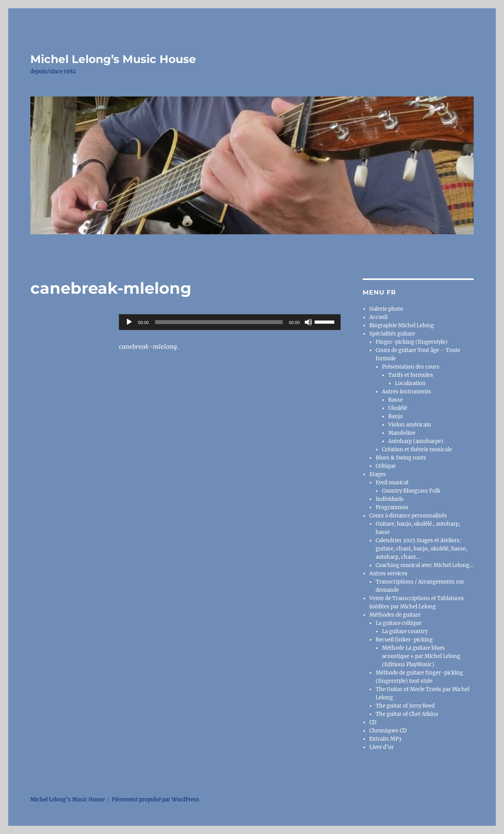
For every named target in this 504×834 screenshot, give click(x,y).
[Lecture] (129, 322)
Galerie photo (386, 309)
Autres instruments (407, 392)
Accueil (378, 317)
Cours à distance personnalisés (408, 516)
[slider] (219, 322)
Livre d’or (382, 747)
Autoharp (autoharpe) (416, 441)
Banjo (396, 416)
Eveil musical (392, 483)
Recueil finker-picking (404, 640)
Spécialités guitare (392, 334)
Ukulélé (398, 408)
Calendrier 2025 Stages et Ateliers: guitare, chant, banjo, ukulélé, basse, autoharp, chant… (421, 549)
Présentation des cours (411, 367)
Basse (396, 400)
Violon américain (410, 425)
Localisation (410, 383)
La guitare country (405, 631)
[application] (230, 322)
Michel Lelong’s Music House (113, 59)
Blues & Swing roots (401, 458)
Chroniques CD (388, 731)
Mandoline (402, 433)
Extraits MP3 (385, 739)
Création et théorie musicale (417, 449)
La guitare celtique (398, 623)
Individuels (390, 499)
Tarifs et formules (411, 375)
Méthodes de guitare (395, 615)
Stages (378, 474)
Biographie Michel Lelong (402, 325)
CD (373, 722)
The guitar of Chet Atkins (407, 714)
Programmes (392, 507)
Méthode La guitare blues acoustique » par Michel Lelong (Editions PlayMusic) (421, 656)
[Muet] (308, 322)
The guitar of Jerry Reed (405, 706)
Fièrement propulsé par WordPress (156, 800)
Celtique (386, 466)
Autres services (388, 574)
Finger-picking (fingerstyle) (412, 342)
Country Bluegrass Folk (411, 491)
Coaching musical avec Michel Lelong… (424, 565)
